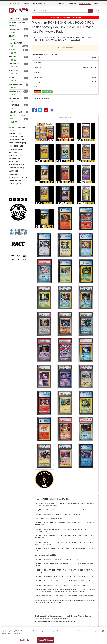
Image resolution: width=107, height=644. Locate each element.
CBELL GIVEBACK (15, 112)
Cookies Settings (27, 640)
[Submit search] (91, 11)
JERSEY (11, 36)
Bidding (36, 98)
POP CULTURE (14, 64)
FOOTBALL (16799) (15, 149)
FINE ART (12, 50)
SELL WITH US (85, 3)
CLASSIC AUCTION (15, 43)
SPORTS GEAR (14, 105)
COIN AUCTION (14, 98)
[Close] (103, 631)
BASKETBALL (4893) (16, 137)
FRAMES (26, 3)
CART (61, 3)
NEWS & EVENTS (39, 3)
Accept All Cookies (46, 640)
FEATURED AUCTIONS (17, 127)
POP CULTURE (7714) (16, 168)
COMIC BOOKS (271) (16, 146)
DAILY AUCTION (14, 29)
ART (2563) (12, 130)
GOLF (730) (13, 152)
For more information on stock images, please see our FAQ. (56, 622)
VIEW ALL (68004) (15, 184)
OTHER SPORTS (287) (16, 165)
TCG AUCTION (14, 71)
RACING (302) (13, 171)
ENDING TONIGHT (15, 19)
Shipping (45, 98)
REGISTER (72, 3)
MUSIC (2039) (13, 162)
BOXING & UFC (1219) (16, 140)
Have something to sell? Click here (44, 54)
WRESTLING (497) (15, 181)
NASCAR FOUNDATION (17, 84)
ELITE (11, 119)
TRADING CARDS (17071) (18, 177)
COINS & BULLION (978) (17, 143)
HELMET (12, 78)
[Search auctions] (63, 11)
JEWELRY (12, 57)
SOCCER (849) (14, 174)
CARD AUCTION (14, 91)
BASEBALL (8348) (15, 133)
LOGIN (96, 3)
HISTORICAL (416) (15, 155)
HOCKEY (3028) (14, 159)
